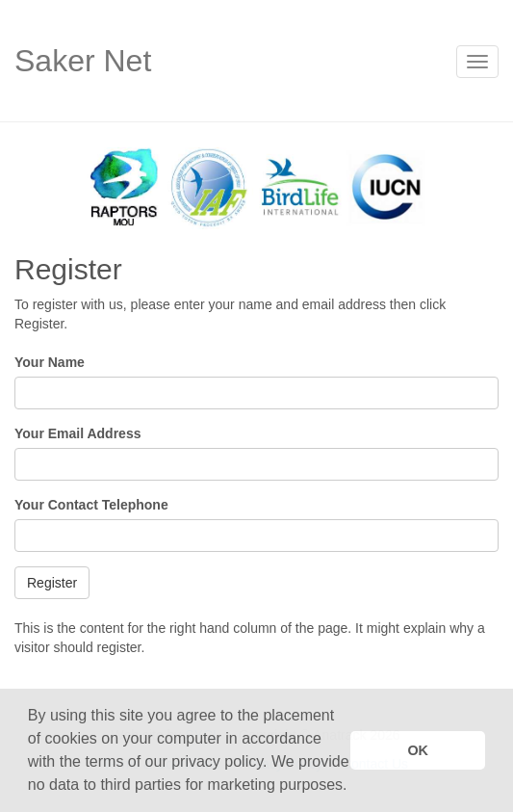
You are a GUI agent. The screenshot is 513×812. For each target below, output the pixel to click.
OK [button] (418, 750)
